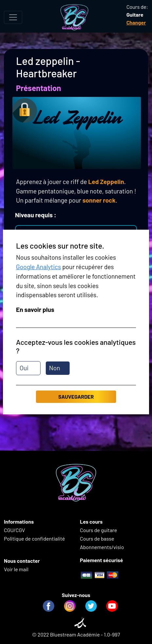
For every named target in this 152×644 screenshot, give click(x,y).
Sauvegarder (76, 397)
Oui (24, 368)
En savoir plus (35, 309)
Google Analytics (39, 267)
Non (55, 368)
